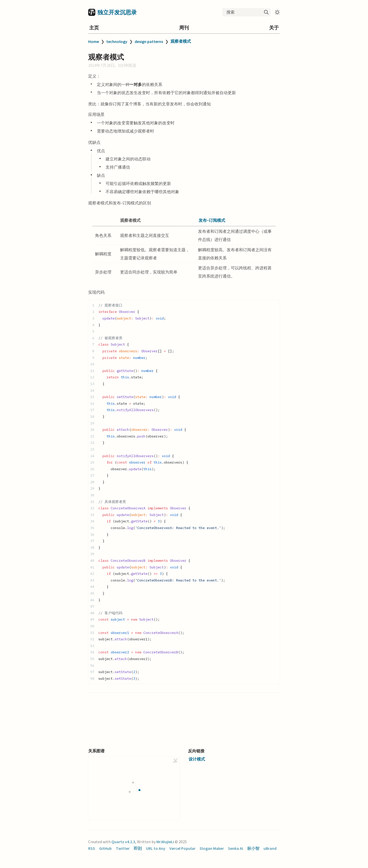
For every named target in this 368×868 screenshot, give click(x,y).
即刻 (138, 848)
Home (94, 41)
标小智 (253, 848)
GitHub (105, 848)
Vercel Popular (182, 848)
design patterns (149, 41)
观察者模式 (181, 41)
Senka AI (235, 848)
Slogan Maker (212, 848)
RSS (92, 848)
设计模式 (197, 759)
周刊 (184, 28)
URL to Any (156, 848)
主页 (94, 28)
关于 (274, 28)
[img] (266, 12)
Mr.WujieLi (165, 842)
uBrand (270, 848)
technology (117, 41)
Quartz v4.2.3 (123, 842)
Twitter (123, 848)
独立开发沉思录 (117, 12)
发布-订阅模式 (212, 220)
